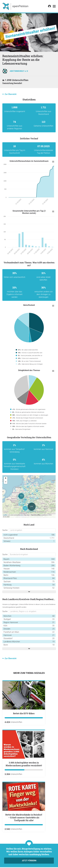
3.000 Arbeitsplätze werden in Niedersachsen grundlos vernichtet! (24, 764)
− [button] (6, 482)
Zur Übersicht (11, 94)
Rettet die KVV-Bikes (24, 713)
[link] (54, 6)
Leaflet (5, 515)
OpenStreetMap (36, 515)
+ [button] (6, 478)
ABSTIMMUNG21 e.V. (19, 71)
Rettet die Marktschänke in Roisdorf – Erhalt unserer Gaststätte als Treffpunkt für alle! (24, 817)
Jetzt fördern (29, 861)
